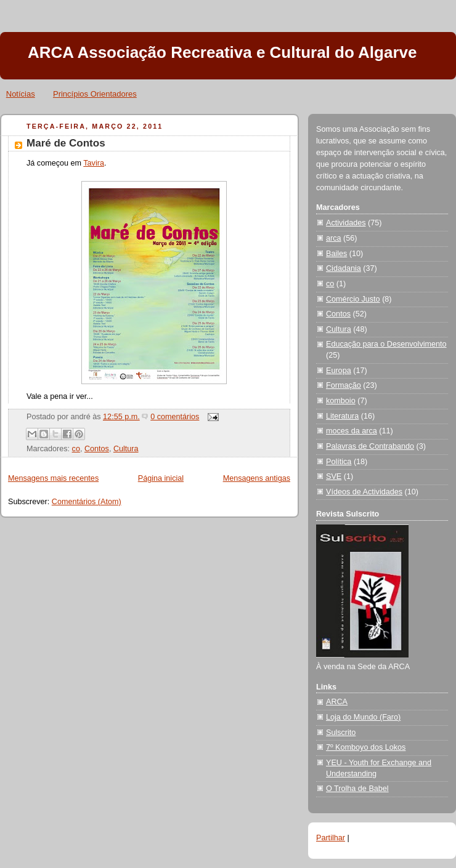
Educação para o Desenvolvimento (386, 344)
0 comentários (175, 417)
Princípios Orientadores (95, 94)
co (76, 449)
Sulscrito (341, 733)
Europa (339, 371)
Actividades (346, 223)
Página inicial (161, 478)
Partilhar (331, 838)
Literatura (342, 416)
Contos (97, 449)
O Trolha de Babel (357, 789)
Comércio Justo (353, 299)
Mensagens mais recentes (53, 478)
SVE (334, 476)
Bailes (336, 254)
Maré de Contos (66, 143)
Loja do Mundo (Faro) (363, 717)
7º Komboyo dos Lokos (366, 747)
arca (334, 238)
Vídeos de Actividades (364, 492)
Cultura (126, 449)
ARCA (337, 702)
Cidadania (344, 268)
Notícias (21, 94)
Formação (344, 385)
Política (339, 462)
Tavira (94, 163)
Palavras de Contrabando (370, 446)
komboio (341, 401)
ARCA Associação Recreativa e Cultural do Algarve (222, 52)
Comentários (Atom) (87, 502)
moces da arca (352, 431)
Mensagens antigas (257, 478)
